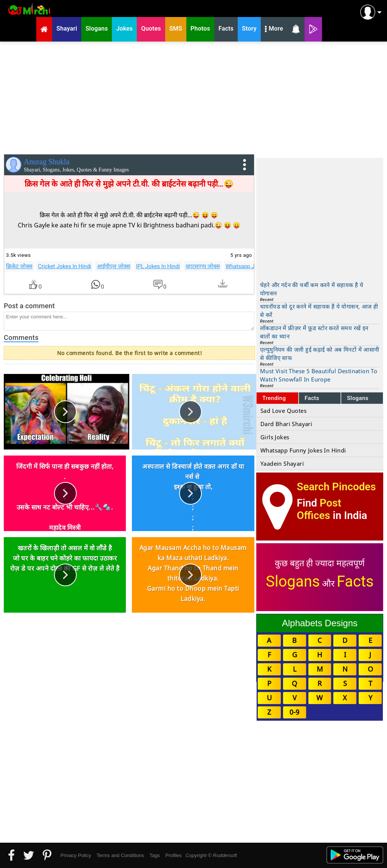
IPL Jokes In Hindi (158, 266)
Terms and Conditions (120, 855)
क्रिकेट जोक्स (19, 266)
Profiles (173, 855)
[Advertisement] (193, 96)
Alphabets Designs (320, 623)
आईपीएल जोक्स (114, 266)
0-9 (294, 712)
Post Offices (319, 509)
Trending (274, 398)
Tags (155, 855)
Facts (312, 398)
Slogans (358, 398)
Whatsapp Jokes (246, 266)
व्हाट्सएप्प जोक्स (203, 266)
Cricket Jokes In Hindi (65, 266)
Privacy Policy (76, 855)
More (274, 29)
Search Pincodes (336, 487)
